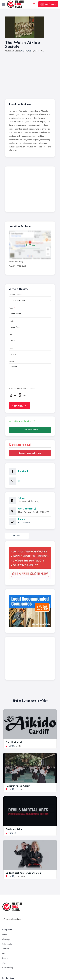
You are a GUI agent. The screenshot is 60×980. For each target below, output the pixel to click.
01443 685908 (25, 523)
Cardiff (24, 51)
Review (11, 362)
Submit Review (19, 406)
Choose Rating (15, 294)
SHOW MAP (30, 245)
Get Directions (27, 509)
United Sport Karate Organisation (23, 873)
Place (11, 348)
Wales (31, 51)
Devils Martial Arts (15, 829)
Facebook (23, 471)
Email (11, 321)
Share (17, 536)
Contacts (5, 949)
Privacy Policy (7, 967)
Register (5, 958)
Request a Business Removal (30, 453)
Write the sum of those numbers (22, 388)
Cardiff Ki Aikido (14, 742)
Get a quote (7, 944)
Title (10, 335)
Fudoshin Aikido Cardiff (18, 786)
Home (4, 935)
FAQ (4, 963)
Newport (12, 833)
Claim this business (30, 430)
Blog (4, 953)
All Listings (6, 939)
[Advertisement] (30, 74)
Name (11, 308)
